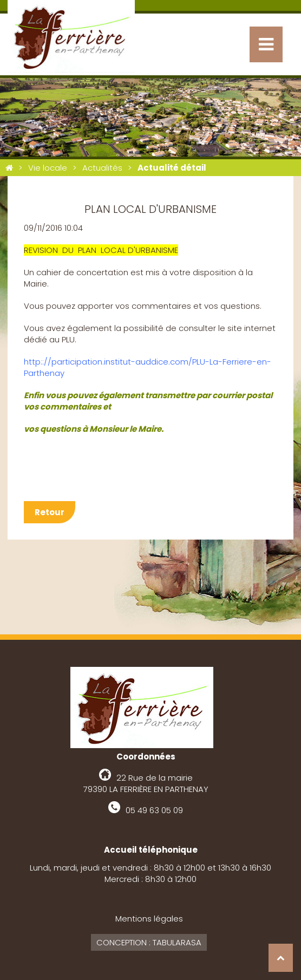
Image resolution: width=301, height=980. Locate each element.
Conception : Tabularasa (149, 942)
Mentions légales (149, 919)
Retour (50, 512)
